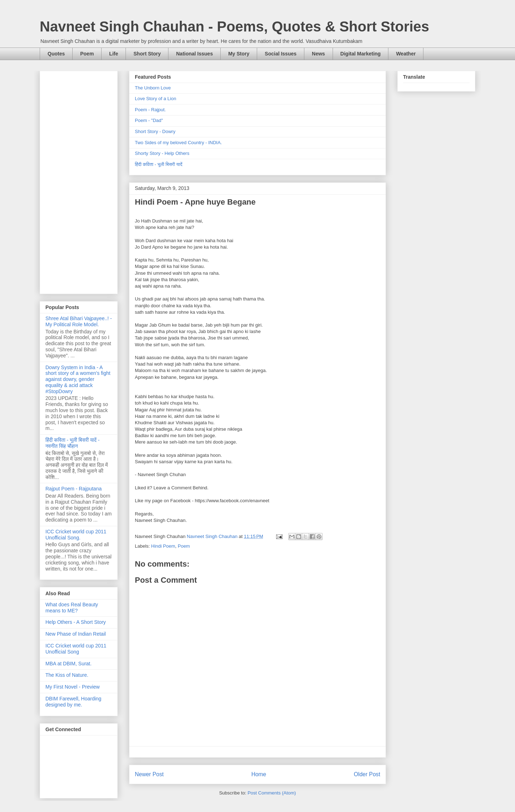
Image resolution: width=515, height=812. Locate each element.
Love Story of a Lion (156, 99)
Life (114, 54)
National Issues (194, 54)
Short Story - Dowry (155, 131)
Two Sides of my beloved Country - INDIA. (178, 143)
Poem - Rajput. (150, 110)
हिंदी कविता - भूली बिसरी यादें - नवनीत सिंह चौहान (72, 443)
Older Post (367, 774)
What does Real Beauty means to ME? (72, 608)
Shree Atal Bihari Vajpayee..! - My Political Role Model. (79, 321)
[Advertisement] (79, 181)
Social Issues (281, 54)
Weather (406, 54)
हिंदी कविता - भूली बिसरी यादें (159, 164)
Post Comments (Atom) (272, 793)
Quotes (56, 54)
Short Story (147, 54)
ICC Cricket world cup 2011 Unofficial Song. (76, 535)
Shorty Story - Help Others (162, 153)
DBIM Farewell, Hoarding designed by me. (73, 702)
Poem (87, 54)
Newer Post (149, 774)
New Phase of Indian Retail (76, 634)
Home (259, 774)
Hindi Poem (163, 546)
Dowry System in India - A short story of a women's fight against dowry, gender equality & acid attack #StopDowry (78, 379)
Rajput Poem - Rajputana (73, 489)
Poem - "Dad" (149, 120)
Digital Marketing (361, 54)
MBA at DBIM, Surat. (68, 664)
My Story (239, 54)
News (318, 54)
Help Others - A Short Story (76, 622)
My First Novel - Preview (73, 687)
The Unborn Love (153, 88)
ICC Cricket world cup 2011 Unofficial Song (76, 649)
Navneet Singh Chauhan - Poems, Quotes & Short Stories (234, 26)
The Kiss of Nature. (67, 675)
